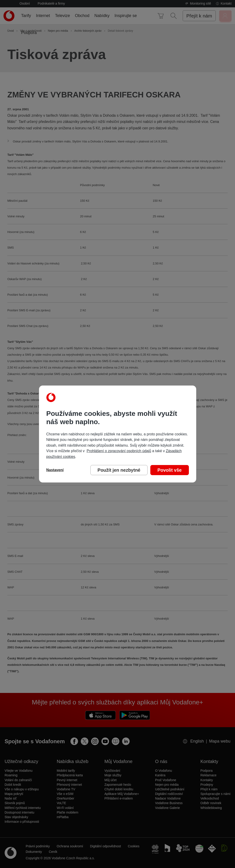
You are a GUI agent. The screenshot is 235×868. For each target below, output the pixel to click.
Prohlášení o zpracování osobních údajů (119, 451)
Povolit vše (170, 470)
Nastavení (55, 470)
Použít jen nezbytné (119, 470)
